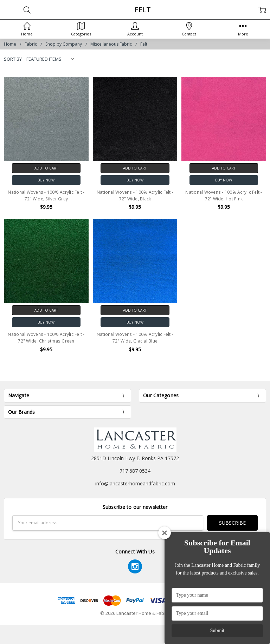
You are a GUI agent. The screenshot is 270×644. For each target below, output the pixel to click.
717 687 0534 (135, 471)
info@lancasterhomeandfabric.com (135, 483)
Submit (217, 630)
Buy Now (46, 180)
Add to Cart (46, 168)
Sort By (13, 59)
